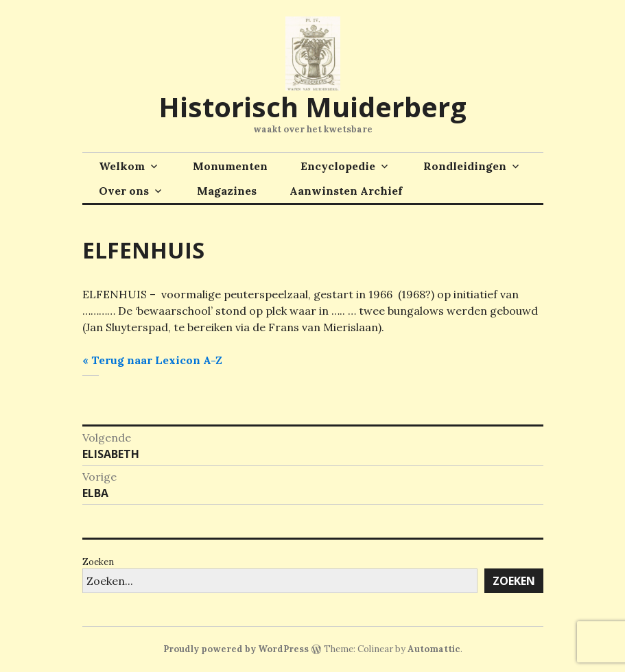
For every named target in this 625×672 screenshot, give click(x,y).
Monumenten (230, 166)
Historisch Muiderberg (312, 107)
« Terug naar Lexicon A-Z (152, 360)
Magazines (227, 191)
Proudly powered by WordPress (236, 649)
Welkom (122, 166)
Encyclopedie (338, 166)
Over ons (124, 191)
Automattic (434, 649)
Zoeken (98, 562)
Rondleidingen (465, 166)
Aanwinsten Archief (346, 191)
